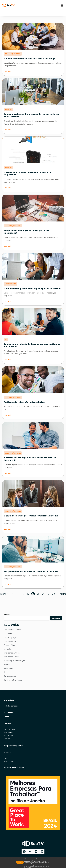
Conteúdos (8, 634)
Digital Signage (10, 637)
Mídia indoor (9, 733)
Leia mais (8, 72)
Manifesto (8, 713)
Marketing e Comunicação (14, 661)
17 (23, 594)
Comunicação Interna (12, 630)
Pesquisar (7, 614)
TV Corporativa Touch (13, 680)
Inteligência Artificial (12, 653)
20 (38, 594)
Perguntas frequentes (13, 746)
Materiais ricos (9, 761)
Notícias (7, 664)
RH (5, 672)
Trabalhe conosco (11, 706)
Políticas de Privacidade (14, 768)
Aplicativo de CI (10, 736)
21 (43, 594)
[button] (62, 5)
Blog (6, 758)
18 (28, 594)
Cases (6, 717)
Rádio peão (8, 668)
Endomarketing (10, 641)
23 (54, 594)
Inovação (7, 649)
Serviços (7, 739)
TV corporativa (10, 676)
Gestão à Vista (10, 645)
